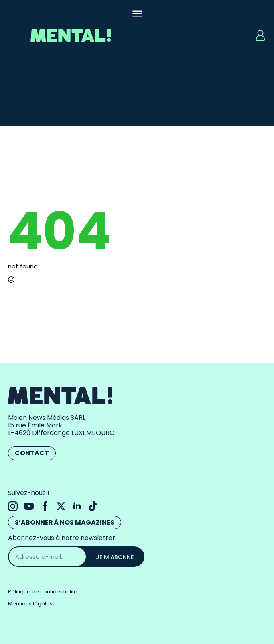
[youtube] (29, 506)
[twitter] (61, 506)
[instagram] (13, 506)
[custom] (93, 506)
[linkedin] (77, 506)
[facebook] (45, 506)
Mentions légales (30, 604)
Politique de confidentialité (43, 592)
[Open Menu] (137, 14)
